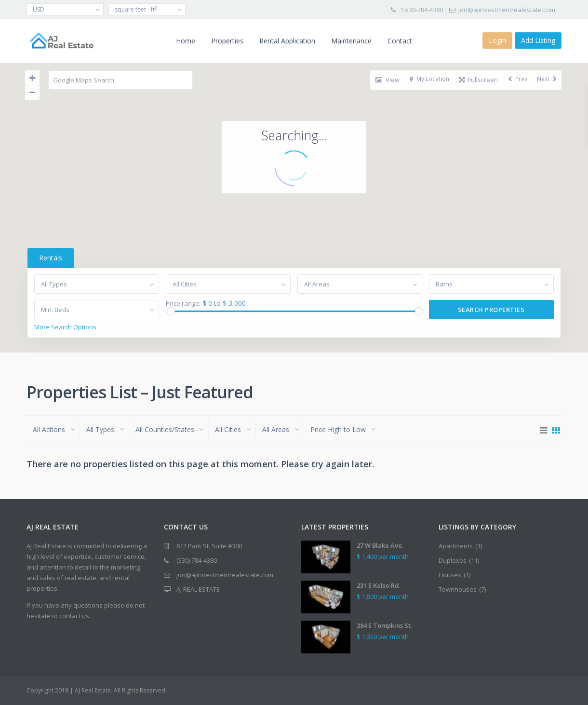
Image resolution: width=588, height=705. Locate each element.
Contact (400, 41)
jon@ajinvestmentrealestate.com (507, 10)
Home (186, 41)
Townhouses (458, 589)
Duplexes (453, 560)
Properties (227, 41)
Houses (450, 575)
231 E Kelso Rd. (379, 585)
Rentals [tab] (50, 258)
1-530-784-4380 (421, 10)
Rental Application (287, 41)
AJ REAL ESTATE (198, 589)
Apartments (456, 546)
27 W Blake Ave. (380, 545)
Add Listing (538, 40)
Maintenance (351, 41)
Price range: (183, 304)
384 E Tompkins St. (384, 625)
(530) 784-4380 (197, 560)
